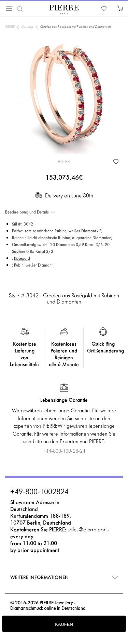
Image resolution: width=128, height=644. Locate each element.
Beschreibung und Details (27, 212)
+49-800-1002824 (39, 492)
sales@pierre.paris (88, 530)
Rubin (19, 266)
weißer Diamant (39, 266)
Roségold (22, 259)
